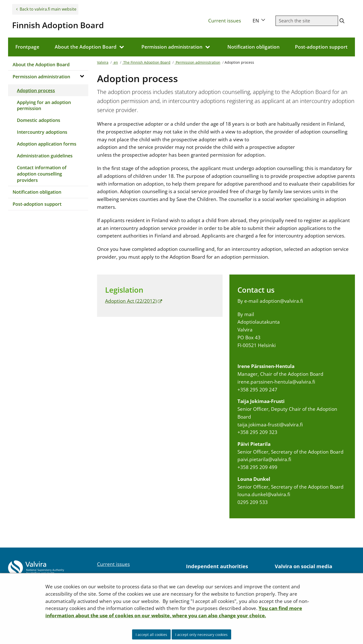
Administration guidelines (45, 156)
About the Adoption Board (41, 64)
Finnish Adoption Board (58, 25)
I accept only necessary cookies (201, 635)
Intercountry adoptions (42, 132)
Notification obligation (37, 192)
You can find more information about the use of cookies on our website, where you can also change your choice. (174, 612)
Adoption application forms (47, 144)
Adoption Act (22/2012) (134, 301)
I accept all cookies (151, 635)
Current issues (225, 21)
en (115, 62)
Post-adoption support (37, 204)
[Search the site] (342, 21)
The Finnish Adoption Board (146, 62)
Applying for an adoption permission (44, 105)
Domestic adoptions (39, 120)
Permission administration (41, 77)
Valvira (103, 62)
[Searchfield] (307, 21)
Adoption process (36, 90)
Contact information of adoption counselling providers (42, 174)
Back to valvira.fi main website (48, 9)
